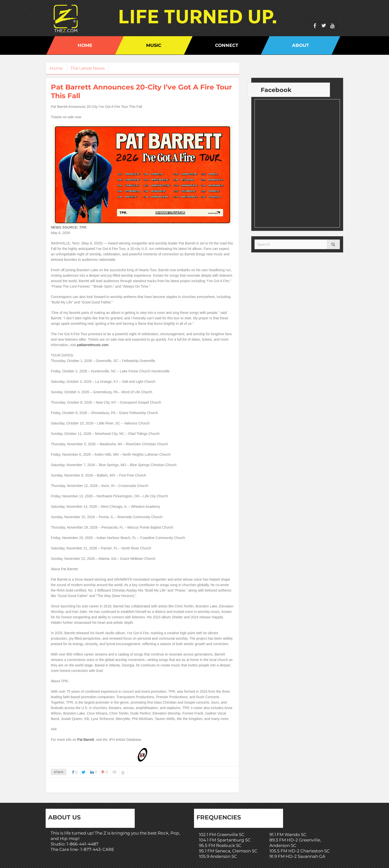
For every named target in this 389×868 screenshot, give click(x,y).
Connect (227, 45)
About (300, 45)
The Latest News (91, 68)
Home (85, 45)
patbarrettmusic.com (93, 345)
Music (154, 45)
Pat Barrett (86, 740)
